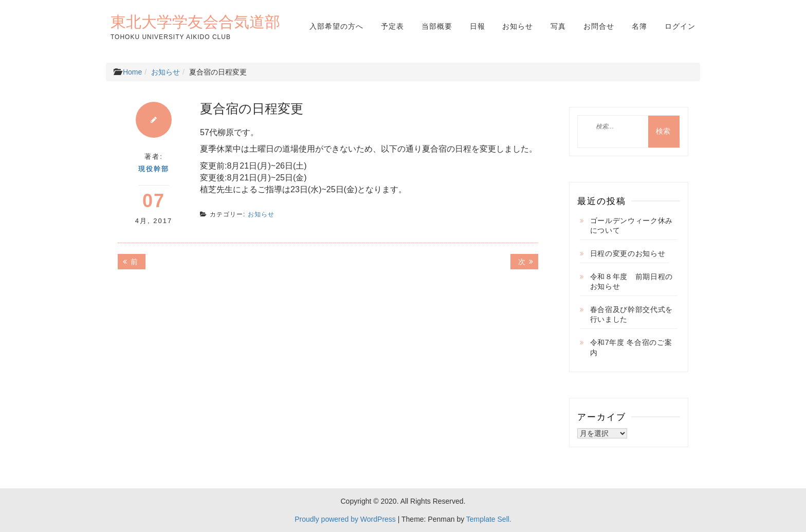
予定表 (392, 26)
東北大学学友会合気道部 (195, 22)
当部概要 (437, 26)
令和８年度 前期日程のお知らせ (632, 282)
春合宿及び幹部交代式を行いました (632, 315)
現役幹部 (154, 169)
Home (132, 72)
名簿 (639, 26)
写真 (558, 26)
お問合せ (599, 26)
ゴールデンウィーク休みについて (632, 226)
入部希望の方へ (336, 26)
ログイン (680, 26)
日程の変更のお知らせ (628, 253)
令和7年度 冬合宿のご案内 (631, 347)
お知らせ (518, 26)
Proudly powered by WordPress (345, 519)
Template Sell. (489, 519)
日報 (478, 26)
